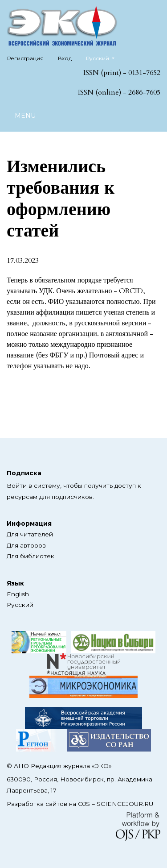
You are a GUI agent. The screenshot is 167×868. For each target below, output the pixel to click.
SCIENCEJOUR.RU (125, 804)
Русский (104, 57)
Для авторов (26, 545)
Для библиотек (31, 556)
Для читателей (30, 534)
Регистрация (25, 58)
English (18, 594)
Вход (65, 58)
